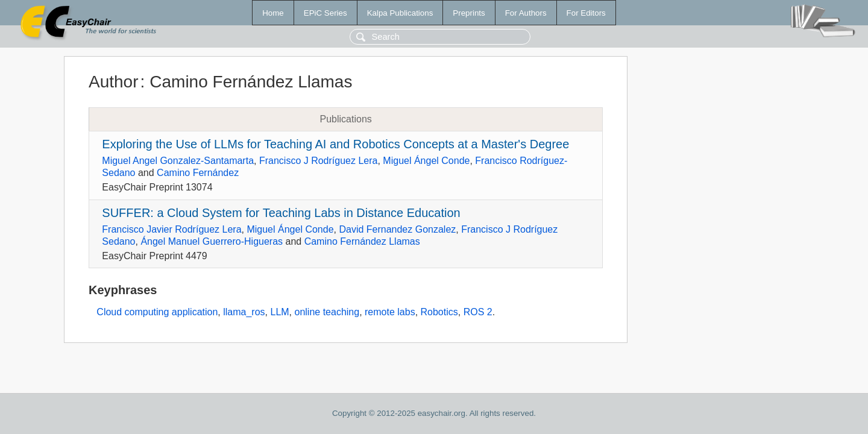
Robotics (439, 312)
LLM (279, 312)
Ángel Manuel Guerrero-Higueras (212, 241)
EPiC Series (325, 13)
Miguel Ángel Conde (426, 161)
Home (273, 13)
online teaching (327, 312)
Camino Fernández (198, 173)
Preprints (469, 13)
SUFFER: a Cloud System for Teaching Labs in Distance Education (281, 213)
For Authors (526, 13)
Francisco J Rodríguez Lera (319, 161)
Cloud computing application (157, 312)
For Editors (586, 13)
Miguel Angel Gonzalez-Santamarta (178, 161)
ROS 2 (478, 312)
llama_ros (244, 312)
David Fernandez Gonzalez (397, 229)
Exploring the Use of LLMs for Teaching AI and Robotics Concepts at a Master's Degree (335, 144)
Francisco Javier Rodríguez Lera (171, 229)
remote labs (390, 312)
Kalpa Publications (400, 13)
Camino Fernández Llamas (362, 241)
